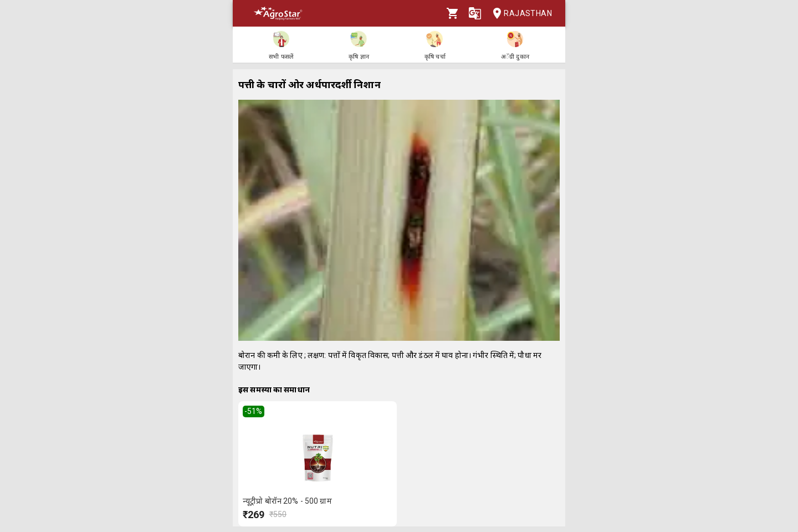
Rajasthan (519, 14)
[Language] (475, 13)
